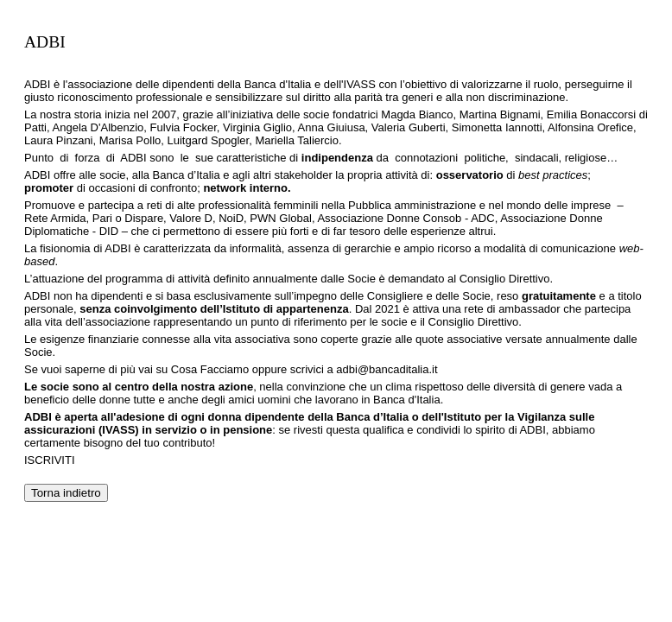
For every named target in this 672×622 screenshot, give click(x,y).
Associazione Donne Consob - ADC (406, 218)
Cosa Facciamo (210, 369)
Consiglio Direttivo (505, 279)
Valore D (190, 218)
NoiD (231, 218)
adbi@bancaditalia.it (387, 369)
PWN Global (281, 218)
